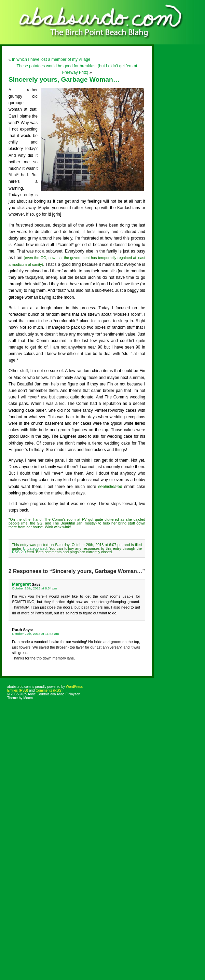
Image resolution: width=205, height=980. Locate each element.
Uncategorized (35, 548)
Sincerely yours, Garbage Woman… (64, 79)
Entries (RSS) (18, 690)
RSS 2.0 (19, 552)
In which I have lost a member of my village (51, 59)
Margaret (21, 584)
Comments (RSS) (49, 690)
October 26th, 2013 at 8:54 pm (35, 588)
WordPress (74, 687)
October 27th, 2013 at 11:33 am (35, 634)
